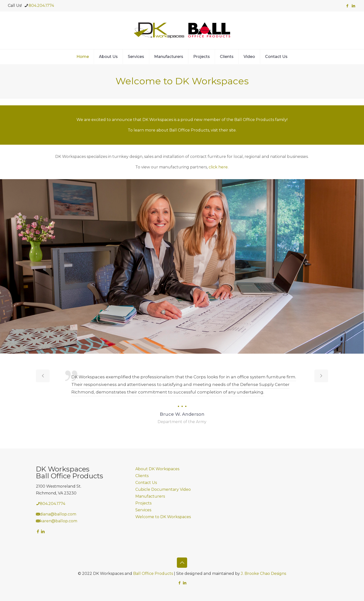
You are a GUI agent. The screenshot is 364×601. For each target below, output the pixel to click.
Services (143, 510)
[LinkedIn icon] (353, 6)
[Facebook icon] (347, 6)
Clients (142, 476)
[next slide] (321, 376)
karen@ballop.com (59, 521)
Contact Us (146, 483)
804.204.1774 (53, 504)
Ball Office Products (153, 574)
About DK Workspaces (157, 469)
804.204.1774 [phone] (41, 5)
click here (218, 167)
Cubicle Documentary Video (163, 489)
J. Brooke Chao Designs (263, 574)
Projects (143, 503)
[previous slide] (43, 376)
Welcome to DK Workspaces (163, 517)
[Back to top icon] (182, 563)
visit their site (223, 130)
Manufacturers (150, 496)
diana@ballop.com (58, 514)
